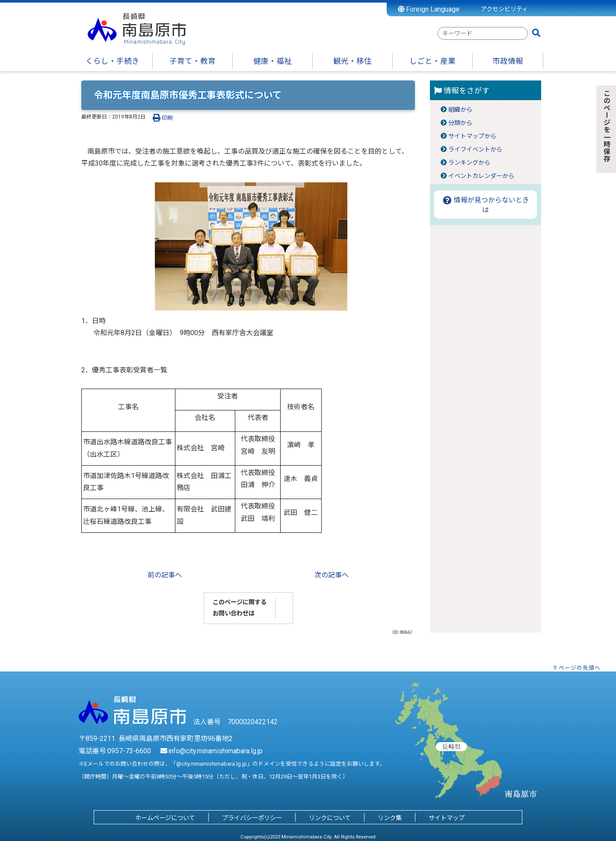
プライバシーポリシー (252, 818)
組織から (460, 110)
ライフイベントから (475, 150)
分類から (460, 123)
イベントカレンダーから (481, 176)
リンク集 (390, 818)
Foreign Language (429, 9)
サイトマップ (447, 818)
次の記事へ (332, 575)
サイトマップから (472, 136)
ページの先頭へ (580, 668)
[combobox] (483, 33)
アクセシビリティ (504, 9)
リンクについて (330, 818)
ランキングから (469, 163)
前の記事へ (165, 575)
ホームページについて (165, 818)
